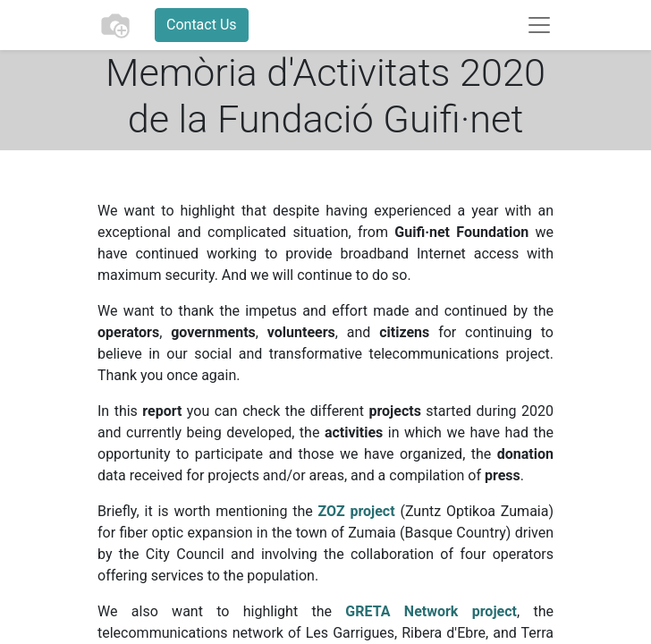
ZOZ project (357, 511)
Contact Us (202, 25)
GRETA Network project (431, 611)
